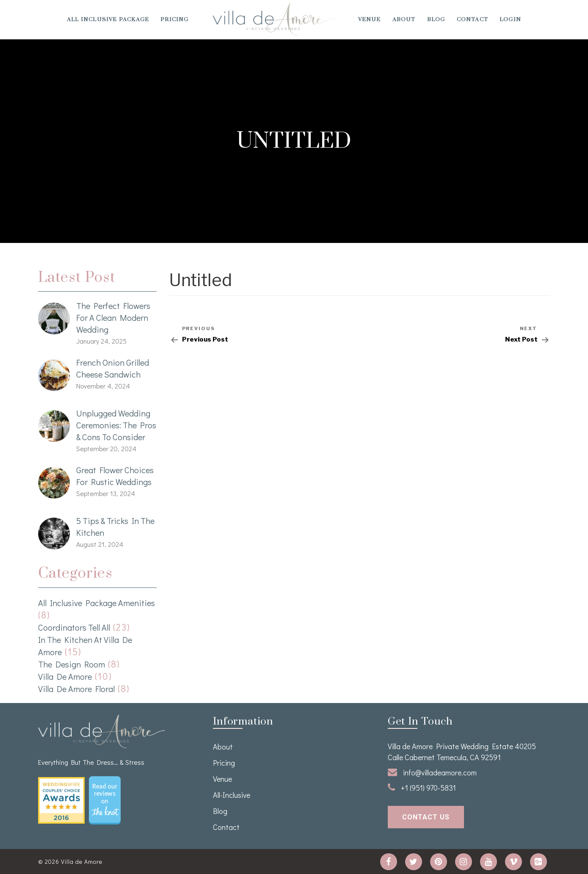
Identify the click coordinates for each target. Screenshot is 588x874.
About (404, 19)
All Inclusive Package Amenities (97, 603)
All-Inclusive (232, 795)
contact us (426, 817)
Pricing (174, 19)
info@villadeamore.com (432, 772)
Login (510, 19)
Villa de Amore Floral (76, 689)
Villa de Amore (65, 676)
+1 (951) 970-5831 (422, 788)
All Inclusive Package (108, 19)
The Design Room (72, 664)
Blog (436, 19)
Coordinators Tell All (74, 627)
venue (370, 19)
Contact (472, 19)
